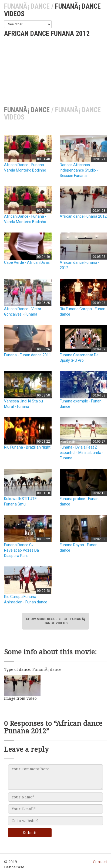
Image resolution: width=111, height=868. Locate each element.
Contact (100, 862)
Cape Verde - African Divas (27, 262)
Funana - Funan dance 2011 (28, 355)
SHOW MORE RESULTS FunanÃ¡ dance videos (55, 621)
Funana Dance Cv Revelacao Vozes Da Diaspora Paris (21, 550)
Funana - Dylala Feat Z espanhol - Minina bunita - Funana (82, 453)
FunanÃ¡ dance (27, 6)
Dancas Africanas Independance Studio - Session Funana (79, 170)
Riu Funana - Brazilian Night (27, 447)
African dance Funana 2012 (83, 216)
